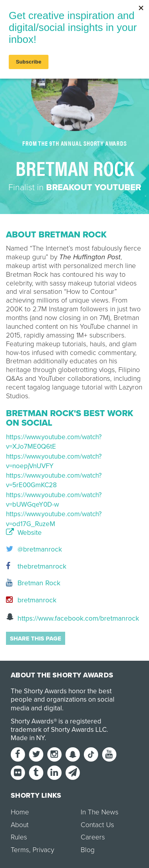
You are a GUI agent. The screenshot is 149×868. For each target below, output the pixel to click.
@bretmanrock (34, 549)
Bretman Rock (33, 583)
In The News (100, 812)
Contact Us (97, 825)
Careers (93, 837)
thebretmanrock (36, 566)
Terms (20, 850)
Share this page (36, 638)
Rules (19, 837)
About (20, 825)
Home (20, 812)
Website (24, 533)
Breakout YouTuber (94, 187)
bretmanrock (31, 600)
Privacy (43, 850)
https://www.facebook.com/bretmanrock (73, 618)
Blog (88, 850)
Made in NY (28, 738)
